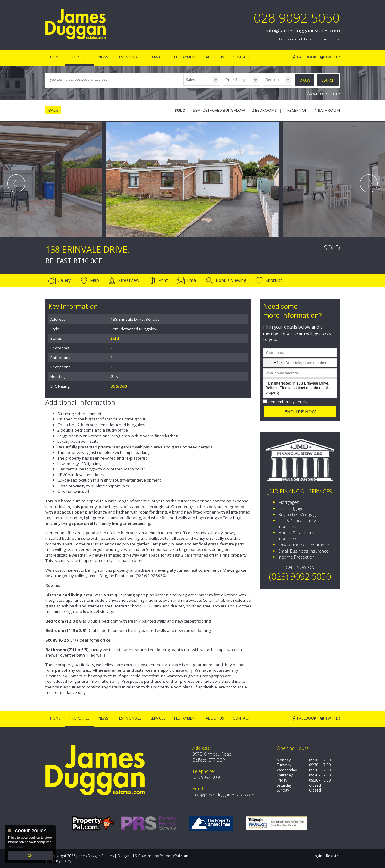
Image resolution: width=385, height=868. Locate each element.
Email (192, 280)
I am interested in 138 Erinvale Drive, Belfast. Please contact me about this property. (300, 388)
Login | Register (326, 856)
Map (94, 280)
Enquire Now (300, 412)
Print (163, 280)
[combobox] (274, 362)
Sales (191, 80)
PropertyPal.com (174, 856)
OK (30, 856)
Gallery (64, 280)
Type (184, 85)
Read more (16, 847)
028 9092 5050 (297, 18)
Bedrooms (275, 80)
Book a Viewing (231, 280)
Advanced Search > (324, 94)
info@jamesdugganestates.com (303, 30)
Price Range (236, 80)
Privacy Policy (60, 861)
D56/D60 (119, 386)
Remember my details (288, 402)
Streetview (129, 280)
